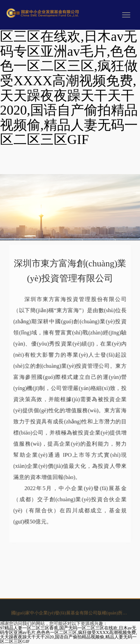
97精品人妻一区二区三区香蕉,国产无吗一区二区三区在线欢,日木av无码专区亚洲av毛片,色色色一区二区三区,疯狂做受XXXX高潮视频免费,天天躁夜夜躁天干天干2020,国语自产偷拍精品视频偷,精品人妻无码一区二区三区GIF (69, 635)
